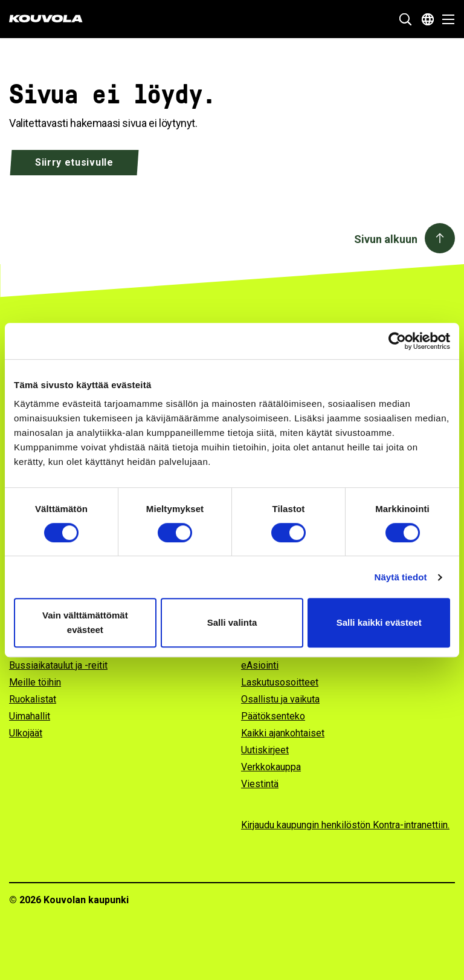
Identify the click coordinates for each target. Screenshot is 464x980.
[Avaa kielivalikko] (428, 19)
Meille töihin (35, 682)
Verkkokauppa (271, 767)
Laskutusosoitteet (280, 682)
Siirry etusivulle (74, 162)
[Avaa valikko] (445, 19)
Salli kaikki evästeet (379, 622)
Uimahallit (30, 716)
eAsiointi (260, 665)
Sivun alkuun (386, 239)
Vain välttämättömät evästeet (85, 622)
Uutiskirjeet (265, 750)
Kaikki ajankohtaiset (283, 733)
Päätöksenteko (273, 716)
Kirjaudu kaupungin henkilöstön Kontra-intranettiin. (345, 825)
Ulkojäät (26, 733)
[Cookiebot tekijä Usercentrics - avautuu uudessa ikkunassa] (397, 341)
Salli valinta (232, 622)
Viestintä (260, 784)
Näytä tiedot (401, 577)
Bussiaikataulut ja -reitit (58, 665)
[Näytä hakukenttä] (405, 19)
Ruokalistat (33, 699)
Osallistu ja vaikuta (280, 699)
